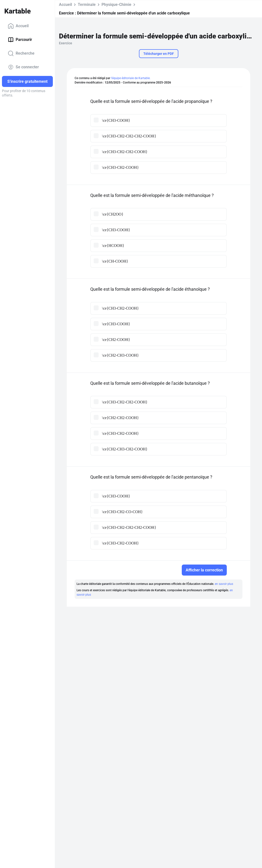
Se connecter (23, 67)
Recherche (21, 53)
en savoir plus (224, 584)
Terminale (87, 5)
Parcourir (20, 40)
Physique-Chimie (116, 5)
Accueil (18, 26)
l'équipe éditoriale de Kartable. (131, 78)
